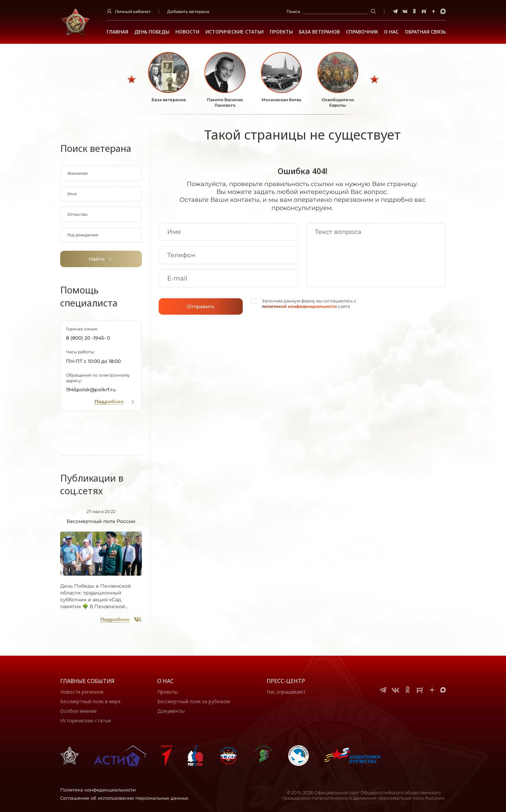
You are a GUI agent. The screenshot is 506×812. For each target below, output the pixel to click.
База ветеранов (319, 32)
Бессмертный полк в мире (90, 701)
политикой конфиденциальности (299, 306)
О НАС (391, 32)
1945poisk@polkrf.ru (91, 390)
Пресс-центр (286, 681)
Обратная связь (425, 32)
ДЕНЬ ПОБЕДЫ (152, 32)
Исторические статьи (235, 32)
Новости (187, 32)
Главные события (87, 681)
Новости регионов (82, 692)
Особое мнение (78, 711)
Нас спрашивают (286, 692)
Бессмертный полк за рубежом (194, 701)
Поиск (293, 11)
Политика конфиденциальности (98, 790)
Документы (171, 711)
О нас (165, 681)
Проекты (281, 32)
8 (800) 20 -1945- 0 (88, 338)
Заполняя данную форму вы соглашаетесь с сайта (309, 304)
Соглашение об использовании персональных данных (124, 798)
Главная (117, 32)
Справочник (362, 32)
